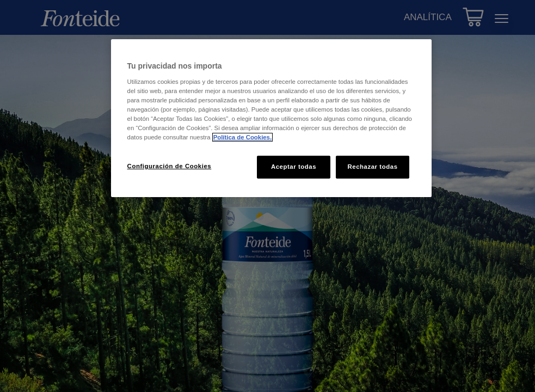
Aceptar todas (294, 167)
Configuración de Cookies (170, 166)
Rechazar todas (372, 167)
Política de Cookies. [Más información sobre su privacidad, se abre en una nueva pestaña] (242, 137)
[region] (272, 118)
